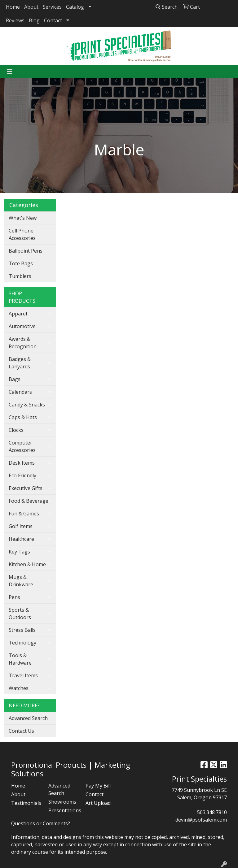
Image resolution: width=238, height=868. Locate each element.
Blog (34, 20)
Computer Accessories (22, 446)
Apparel (18, 314)
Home (13, 7)
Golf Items (21, 526)
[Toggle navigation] (10, 72)
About (31, 7)
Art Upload (98, 803)
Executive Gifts (26, 488)
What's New (23, 218)
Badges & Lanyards (20, 363)
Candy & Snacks (27, 405)
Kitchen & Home (27, 564)
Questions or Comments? (41, 823)
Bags (15, 379)
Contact (53, 20)
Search (167, 7)
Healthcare (21, 539)
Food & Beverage (29, 501)
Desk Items (22, 463)
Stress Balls (22, 630)
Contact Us (21, 731)
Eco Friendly (22, 475)
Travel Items (23, 675)
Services (52, 7)
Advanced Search (28, 718)
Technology (22, 643)
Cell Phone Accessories (22, 234)
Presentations (63, 810)
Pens (14, 597)
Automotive (22, 326)
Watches (19, 688)
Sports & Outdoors (20, 614)
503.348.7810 (212, 812)
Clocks (16, 430)
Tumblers (20, 276)
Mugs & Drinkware (21, 581)
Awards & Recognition (23, 343)
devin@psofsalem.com (201, 820)
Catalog (75, 7)
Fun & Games (24, 514)
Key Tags (19, 552)
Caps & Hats (23, 417)
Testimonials (26, 803)
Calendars (20, 392)
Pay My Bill (98, 786)
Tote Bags (21, 263)
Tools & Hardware (20, 659)
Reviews (15, 20)
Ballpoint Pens (26, 251)
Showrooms (62, 802)
